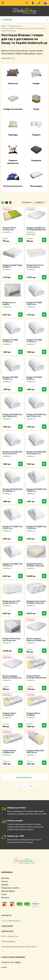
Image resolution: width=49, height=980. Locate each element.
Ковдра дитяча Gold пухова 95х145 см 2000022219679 (11, 603)
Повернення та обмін (10, 888)
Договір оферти (8, 891)
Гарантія (5, 884)
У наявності (38, 202)
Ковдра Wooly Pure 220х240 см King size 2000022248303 (35, 566)
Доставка (5, 878)
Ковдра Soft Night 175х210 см (34, 341)
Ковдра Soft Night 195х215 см (10, 378)
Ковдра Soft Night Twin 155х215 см (13, 527)
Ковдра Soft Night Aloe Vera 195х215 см (36, 453)
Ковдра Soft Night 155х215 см (10, 341)
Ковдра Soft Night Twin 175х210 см (36, 527)
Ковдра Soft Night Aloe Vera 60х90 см (13, 490)
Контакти (5, 897)
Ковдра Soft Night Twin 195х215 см (13, 565)
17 (31, 786)
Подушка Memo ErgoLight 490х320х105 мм (36, 678)
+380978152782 (7, 931)
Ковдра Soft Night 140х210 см (34, 303)
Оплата (4, 881)
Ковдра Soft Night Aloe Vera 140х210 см (13, 415)
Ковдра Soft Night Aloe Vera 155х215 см (36, 415)
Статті (4, 894)
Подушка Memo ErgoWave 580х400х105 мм (34, 715)
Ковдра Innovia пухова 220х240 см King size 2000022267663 (36, 603)
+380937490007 (7, 926)
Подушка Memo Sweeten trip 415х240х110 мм (10, 230)
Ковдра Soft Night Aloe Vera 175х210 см (13, 453)
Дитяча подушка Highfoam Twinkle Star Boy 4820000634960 (36, 640)
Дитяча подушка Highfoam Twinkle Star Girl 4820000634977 (12, 678)
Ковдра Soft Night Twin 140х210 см (36, 490)
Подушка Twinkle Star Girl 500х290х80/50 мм (36, 229)
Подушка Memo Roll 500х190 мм (35, 751)
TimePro (18, 962)
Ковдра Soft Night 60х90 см (34, 378)
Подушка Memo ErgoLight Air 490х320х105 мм (10, 715)
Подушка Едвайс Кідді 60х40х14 (12, 266)
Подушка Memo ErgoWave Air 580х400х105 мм (10, 752)
